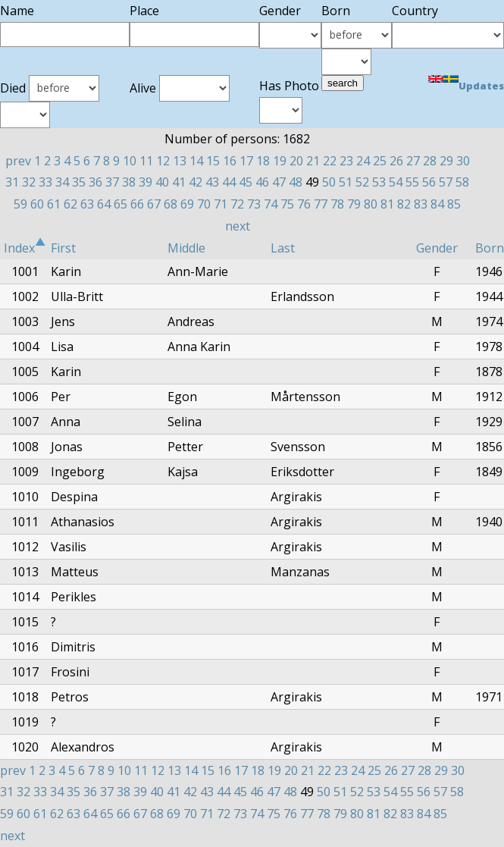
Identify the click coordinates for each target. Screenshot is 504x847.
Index (25, 248)
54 (396, 182)
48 (296, 182)
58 (462, 182)
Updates (481, 86)
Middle (186, 248)
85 (454, 204)
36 (95, 182)
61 (54, 204)
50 (329, 182)
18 (263, 161)
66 (137, 204)
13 (180, 161)
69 (187, 204)
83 (421, 204)
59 (20, 204)
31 (12, 182)
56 (429, 182)
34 (62, 182)
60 (37, 204)
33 (45, 182)
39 (146, 182)
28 (430, 161)
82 (404, 204)
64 (104, 204)
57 (446, 182)
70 (204, 204)
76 (304, 204)
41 (179, 182)
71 (221, 204)
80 (371, 204)
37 (112, 182)
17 (246, 161)
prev (18, 161)
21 (313, 161)
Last (283, 248)
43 (212, 182)
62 (70, 204)
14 (196, 161)
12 (163, 161)
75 (287, 204)
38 (129, 182)
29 (446, 161)
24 (363, 161)
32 (29, 182)
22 (330, 161)
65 (121, 204)
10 (130, 161)
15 (213, 161)
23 (346, 161)
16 (230, 161)
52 (362, 182)
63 (87, 204)
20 (296, 161)
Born (490, 248)
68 (171, 204)
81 (387, 204)
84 (437, 204)
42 (196, 182)
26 (396, 161)
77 (321, 204)
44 (229, 182)
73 (254, 204)
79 (354, 204)
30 (463, 161)
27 (413, 161)
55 (412, 182)
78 (337, 204)
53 (379, 182)
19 (280, 161)
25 (380, 161)
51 (346, 182)
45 (246, 182)
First (63, 248)
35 (79, 182)
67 (154, 204)
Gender (437, 248)
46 (262, 182)
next (238, 226)
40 (162, 182)
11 (146, 161)
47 (279, 182)
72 (237, 204)
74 (271, 204)
